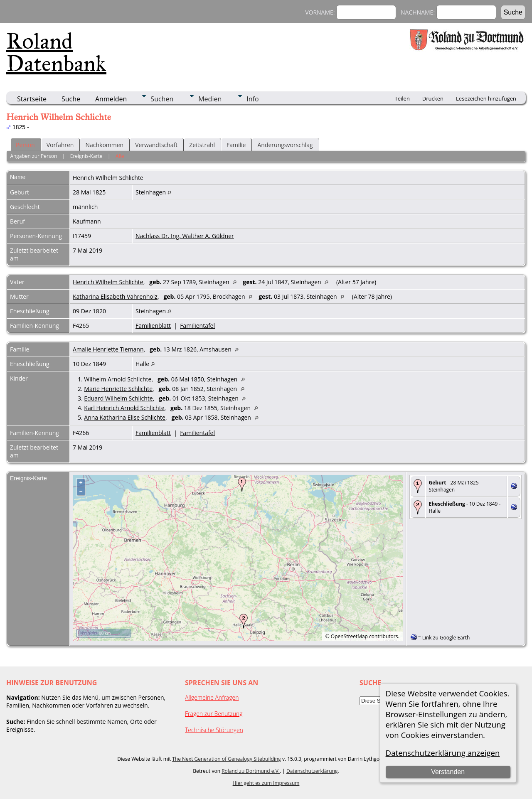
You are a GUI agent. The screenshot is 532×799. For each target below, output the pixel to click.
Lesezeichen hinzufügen (486, 98)
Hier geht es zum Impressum (266, 783)
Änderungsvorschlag (285, 145)
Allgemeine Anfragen (212, 697)
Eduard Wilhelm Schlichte (118, 398)
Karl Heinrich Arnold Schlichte (124, 408)
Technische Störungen (214, 730)
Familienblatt (153, 326)
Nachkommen (104, 145)
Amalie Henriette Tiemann (108, 349)
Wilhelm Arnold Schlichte (118, 379)
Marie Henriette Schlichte (118, 389)
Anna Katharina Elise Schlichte (125, 417)
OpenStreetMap (349, 636)
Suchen (162, 99)
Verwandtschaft (156, 145)
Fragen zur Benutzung (214, 714)
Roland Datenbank (56, 52)
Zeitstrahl (202, 145)
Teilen (402, 98)
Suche (71, 99)
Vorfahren (60, 145)
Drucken (433, 98)
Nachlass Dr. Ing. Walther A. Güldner (185, 236)
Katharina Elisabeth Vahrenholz (115, 296)
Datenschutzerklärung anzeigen (443, 753)
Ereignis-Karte (86, 156)
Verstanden (448, 772)
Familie (236, 145)
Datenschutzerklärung (312, 771)
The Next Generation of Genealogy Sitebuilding (227, 759)
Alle (120, 156)
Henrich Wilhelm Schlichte (108, 282)
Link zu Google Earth (446, 638)
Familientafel (197, 326)
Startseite (32, 99)
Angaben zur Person (33, 156)
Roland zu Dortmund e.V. (251, 771)
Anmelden (111, 99)
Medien (210, 99)
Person (25, 145)
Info (252, 99)
